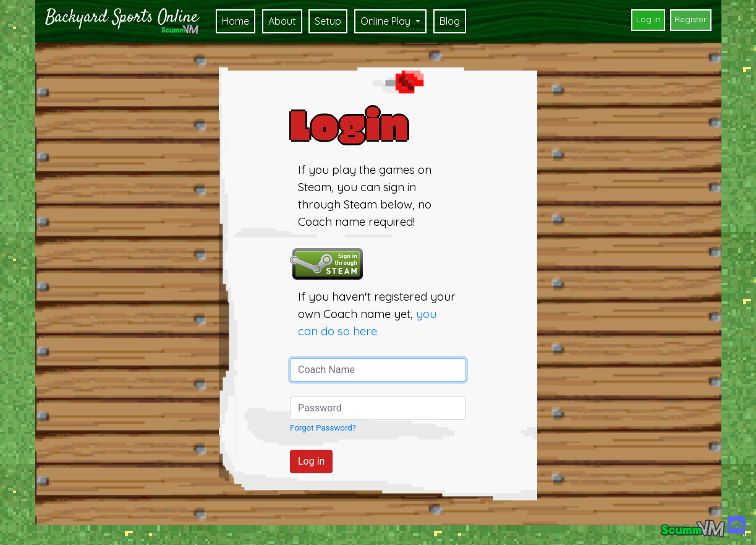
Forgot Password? (323, 428)
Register (690, 19)
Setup (328, 21)
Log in (648, 19)
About (282, 21)
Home (236, 21)
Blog (450, 21)
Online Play (387, 21)
